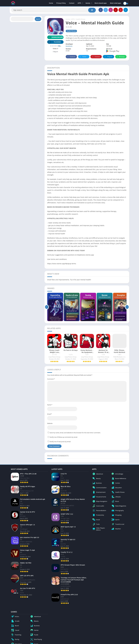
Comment (51, 380)
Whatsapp (121, 58)
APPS (79, 3)
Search (38, 20)
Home (51, 3)
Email (50, 415)
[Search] (53, 11)
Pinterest (96, 58)
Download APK (55, 38)
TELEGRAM (54, 43)
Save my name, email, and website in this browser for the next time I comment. (75, 434)
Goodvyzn (69, 47)
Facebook (71, 58)
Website (50, 424)
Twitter (83, 58)
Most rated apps (115, 3)
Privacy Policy (61, 3)
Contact (72, 3)
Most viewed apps (101, 3)
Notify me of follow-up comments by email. (64, 438)
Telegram (108, 58)
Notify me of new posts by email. (60, 442)
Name (50, 406)
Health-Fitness (81, 20)
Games (88, 3)
